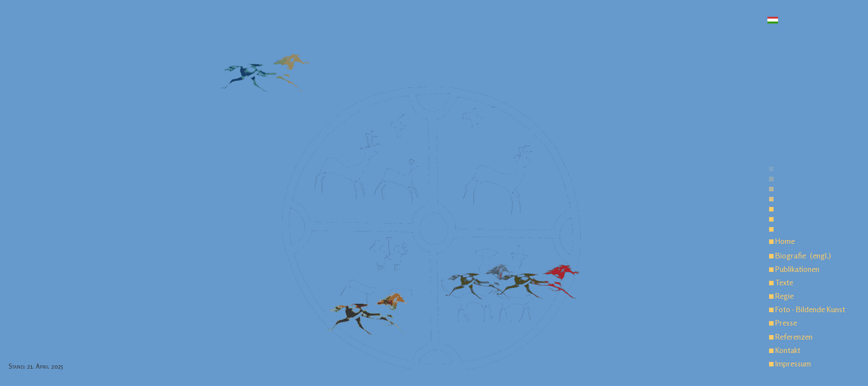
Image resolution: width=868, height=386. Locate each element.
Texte (781, 282)
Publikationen (794, 269)
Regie (781, 296)
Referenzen (791, 336)
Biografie (788, 255)
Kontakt (785, 350)
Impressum (790, 363)
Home (782, 241)
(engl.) (820, 255)
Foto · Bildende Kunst (807, 309)
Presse (783, 323)
